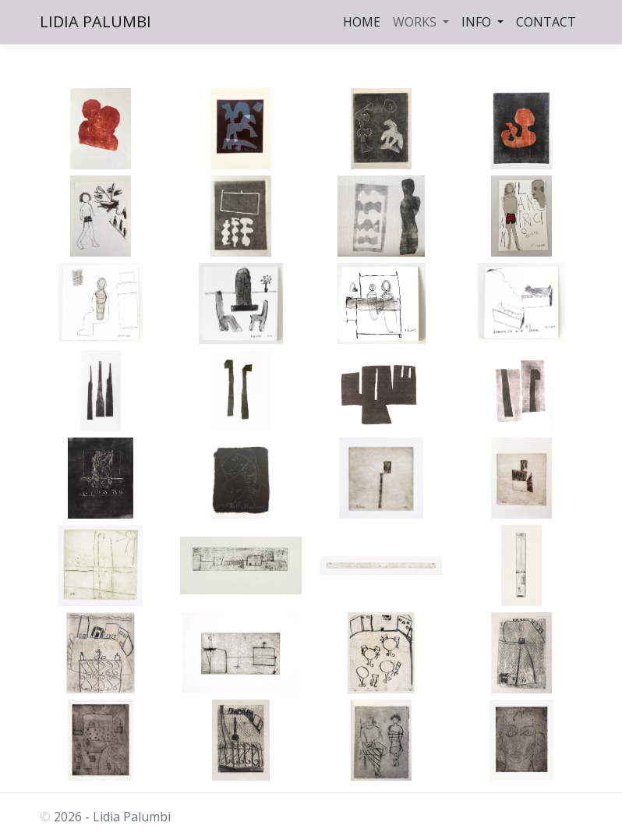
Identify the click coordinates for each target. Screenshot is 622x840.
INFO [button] (478, 22)
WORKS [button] (416, 22)
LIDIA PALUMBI (95, 21)
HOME (362, 22)
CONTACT (546, 22)
